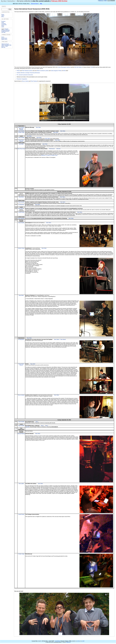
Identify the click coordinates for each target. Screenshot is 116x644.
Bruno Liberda (25, 81)
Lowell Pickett (21, 212)
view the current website (41, 1)
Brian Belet (21, 209)
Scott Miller (21, 144)
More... (3, 17)
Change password (5, 30)
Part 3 (47, 426)
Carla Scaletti (21, 131)
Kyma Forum (4, 38)
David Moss (21, 197)
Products (3, 21)
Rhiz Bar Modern (78, 67)
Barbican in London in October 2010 (49, 155)
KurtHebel (58, 641)
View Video (38, 127)
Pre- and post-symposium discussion (25, 75)
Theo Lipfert (21, 484)
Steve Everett (21, 202)
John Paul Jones (21, 149)
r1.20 (83, 641)
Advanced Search (35, 4)
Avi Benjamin (21, 339)
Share (3, 26)
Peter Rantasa (34, 81)
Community (4, 25)
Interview (58, 149)
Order (3, 22)
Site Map (3, 32)
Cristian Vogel (21, 132)
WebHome (101, 1)
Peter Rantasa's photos (27, 71)
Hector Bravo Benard (21, 141)
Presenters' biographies (22, 79)
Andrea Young (21, 248)
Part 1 (37, 422)
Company (4, 24)
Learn (3, 27)
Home (3, 14)
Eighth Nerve (4, 39)
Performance (52, 149)
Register (7, 29)
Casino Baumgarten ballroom (64, 67)
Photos (18, 71)
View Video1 (57, 339)
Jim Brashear (21, 205)
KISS (105, 1)
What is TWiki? (5, 46)
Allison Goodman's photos (43, 71)
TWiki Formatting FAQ (6, 45)
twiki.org (3, 47)
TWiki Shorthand (5, 44)
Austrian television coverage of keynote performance (28, 73)
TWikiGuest (68, 642)
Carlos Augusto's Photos (56, 71)
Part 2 (42, 426)
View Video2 (63, 339)
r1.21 (78, 641)
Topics (3, 15)
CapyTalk (27, 427)
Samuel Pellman (21, 434)
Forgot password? (5, 31)
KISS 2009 (47, 139)
